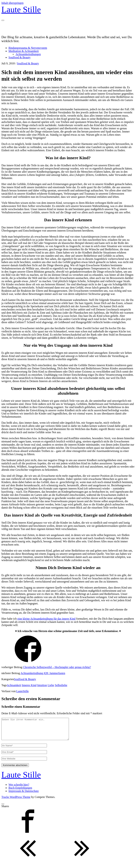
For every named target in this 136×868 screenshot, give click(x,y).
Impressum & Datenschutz (24, 795)
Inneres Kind (29, 685)
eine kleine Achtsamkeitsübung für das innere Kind (46, 619)
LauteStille (22, 691)
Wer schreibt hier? (19, 789)
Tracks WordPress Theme (16, 801)
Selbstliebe (61, 685)
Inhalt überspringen (12, 3)
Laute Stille (21, 9)
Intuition (42, 685)
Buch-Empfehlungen (20, 792)
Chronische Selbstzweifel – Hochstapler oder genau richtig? (57, 667)
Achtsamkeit (14, 685)
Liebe (51, 685)
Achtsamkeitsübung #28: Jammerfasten (43, 673)
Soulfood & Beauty (19, 57)
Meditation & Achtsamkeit (24, 51)
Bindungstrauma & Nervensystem (28, 48)
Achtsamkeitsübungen (28, 54)
